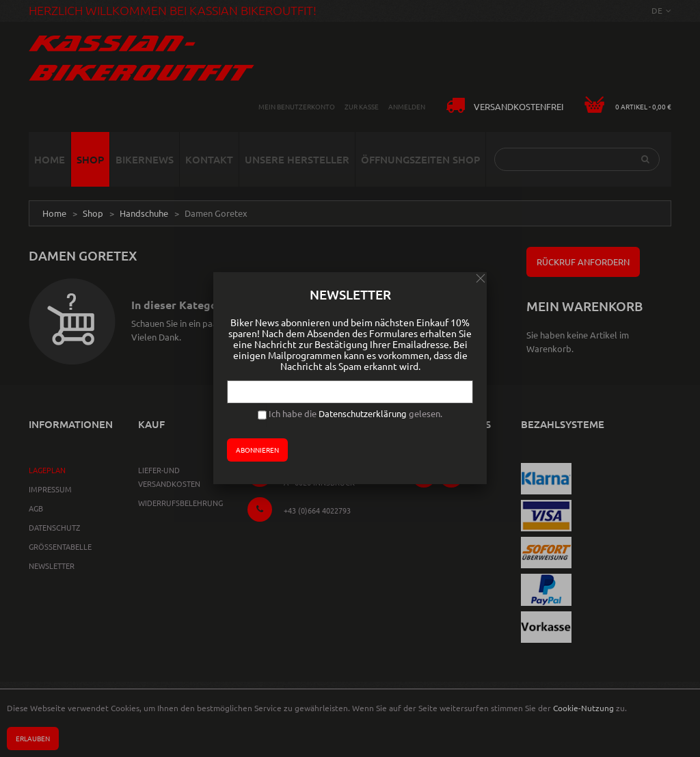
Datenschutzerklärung (363, 413)
